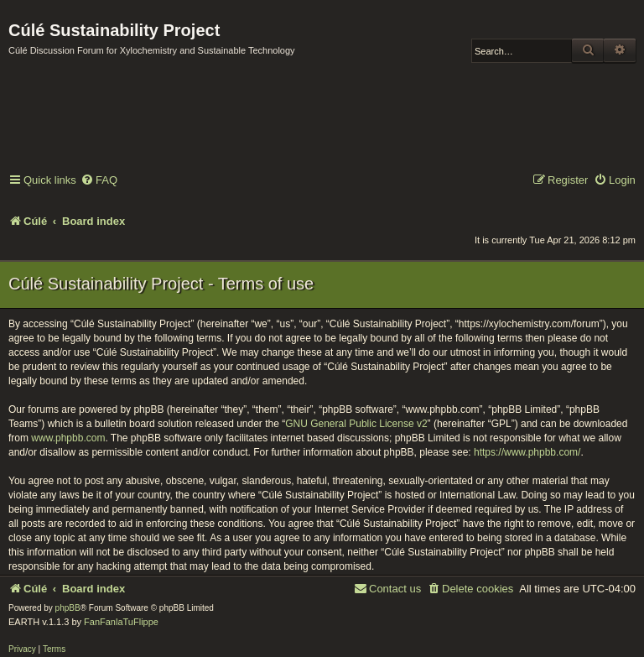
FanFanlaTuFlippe (121, 622)
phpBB (68, 608)
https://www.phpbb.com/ (527, 452)
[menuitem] (99, 181)
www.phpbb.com (68, 438)
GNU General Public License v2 (356, 424)
